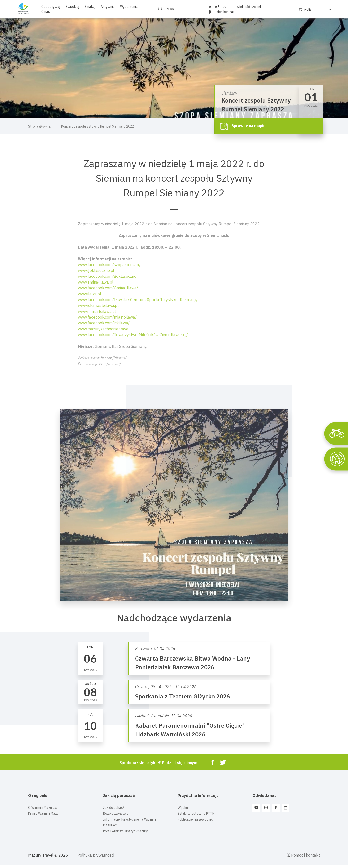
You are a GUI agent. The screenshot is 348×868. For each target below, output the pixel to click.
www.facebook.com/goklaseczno (107, 276)
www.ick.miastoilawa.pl (98, 305)
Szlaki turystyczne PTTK (196, 814)
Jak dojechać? (114, 808)
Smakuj (90, 7)
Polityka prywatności (96, 855)
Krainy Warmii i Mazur (44, 814)
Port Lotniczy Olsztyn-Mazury (125, 831)
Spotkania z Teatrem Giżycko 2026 (183, 696)
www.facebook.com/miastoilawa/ (107, 317)
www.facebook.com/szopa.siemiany (109, 265)
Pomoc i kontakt (303, 855)
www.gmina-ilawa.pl (96, 282)
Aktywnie (107, 7)
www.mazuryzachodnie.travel (104, 329)
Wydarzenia (129, 7)
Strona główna (39, 126)
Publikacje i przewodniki (196, 819)
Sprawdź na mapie (243, 126)
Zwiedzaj (72, 7)
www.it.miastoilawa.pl (97, 311)
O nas (45, 12)
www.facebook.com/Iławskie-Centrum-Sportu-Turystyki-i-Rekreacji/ (138, 300)
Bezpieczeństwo (116, 814)
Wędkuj (183, 808)
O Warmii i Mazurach (43, 808)
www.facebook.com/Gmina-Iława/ (108, 288)
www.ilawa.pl (90, 294)
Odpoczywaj (50, 7)
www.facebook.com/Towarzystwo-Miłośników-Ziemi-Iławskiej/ (133, 335)
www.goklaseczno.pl (96, 270)
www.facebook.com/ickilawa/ (104, 323)
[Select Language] (315, 9)
